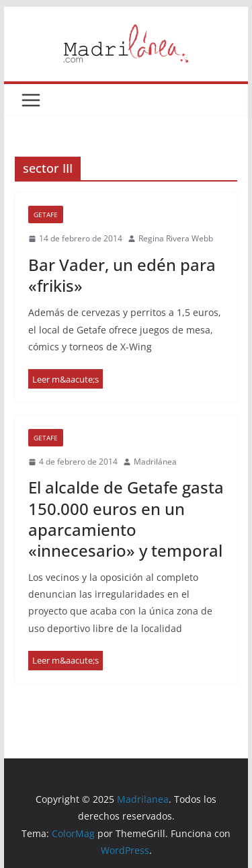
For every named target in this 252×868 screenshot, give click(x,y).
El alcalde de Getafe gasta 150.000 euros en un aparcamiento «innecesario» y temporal (126, 519)
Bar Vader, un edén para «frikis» (122, 275)
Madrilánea (155, 462)
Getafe (46, 214)
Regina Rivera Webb (176, 238)
